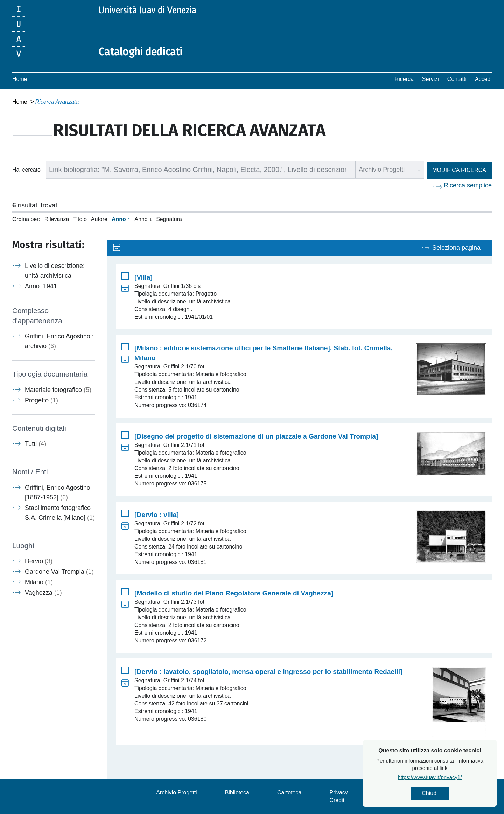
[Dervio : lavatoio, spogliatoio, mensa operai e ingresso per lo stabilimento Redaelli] (268, 672)
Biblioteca (237, 792)
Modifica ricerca (459, 170)
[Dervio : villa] (157, 515)
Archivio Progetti (177, 792)
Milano (39, 582)
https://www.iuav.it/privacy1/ (430, 777)
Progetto (41, 400)
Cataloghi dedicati (141, 52)
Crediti (337, 800)
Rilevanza (57, 219)
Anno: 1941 (41, 286)
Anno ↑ (121, 219)
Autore (99, 219)
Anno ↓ (143, 219)
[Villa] (143, 277)
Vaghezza (43, 593)
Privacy (338, 792)
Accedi (483, 79)
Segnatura (169, 219)
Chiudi (430, 793)
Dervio (39, 561)
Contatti (457, 79)
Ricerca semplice (468, 185)
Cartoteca (289, 792)
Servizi (430, 79)
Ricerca (404, 79)
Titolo (80, 219)
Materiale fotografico (58, 390)
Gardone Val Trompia (59, 572)
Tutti (36, 444)
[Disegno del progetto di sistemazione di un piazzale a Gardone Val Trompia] (256, 436)
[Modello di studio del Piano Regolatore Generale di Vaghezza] (234, 593)
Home (20, 79)
